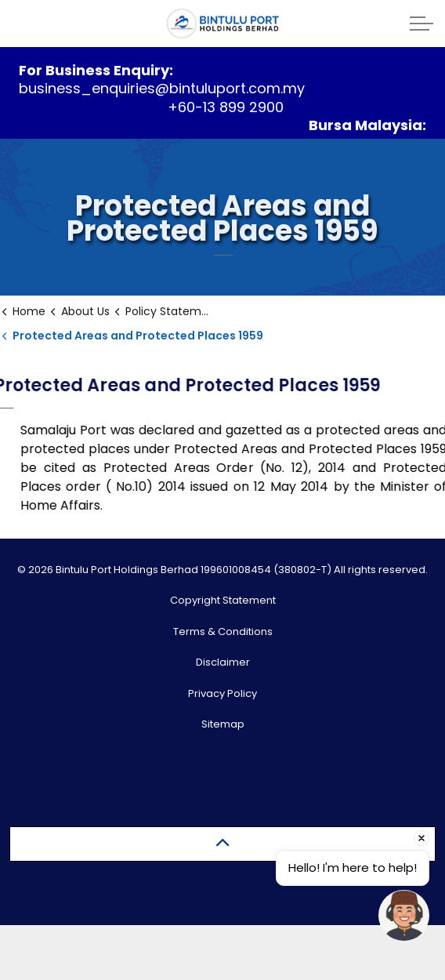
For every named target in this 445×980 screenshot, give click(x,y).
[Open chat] (404, 915)
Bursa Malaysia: (367, 125)
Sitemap (223, 724)
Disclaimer (223, 662)
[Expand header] (421, 24)
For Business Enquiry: (96, 70)
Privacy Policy (222, 693)
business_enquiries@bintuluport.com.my (162, 88)
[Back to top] (222, 844)
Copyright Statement (223, 600)
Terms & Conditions (223, 632)
